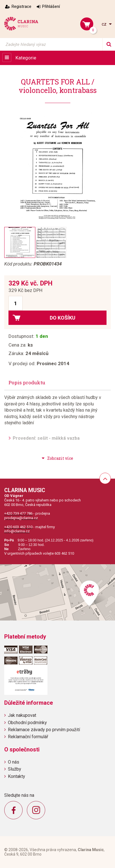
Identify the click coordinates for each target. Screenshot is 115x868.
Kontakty (17, 776)
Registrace (21, 6)
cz (105, 24)
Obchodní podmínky (27, 723)
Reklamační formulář (28, 737)
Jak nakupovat (22, 715)
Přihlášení (51, 6)
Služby (15, 769)
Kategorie (26, 58)
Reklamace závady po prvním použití (44, 730)
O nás (14, 762)
